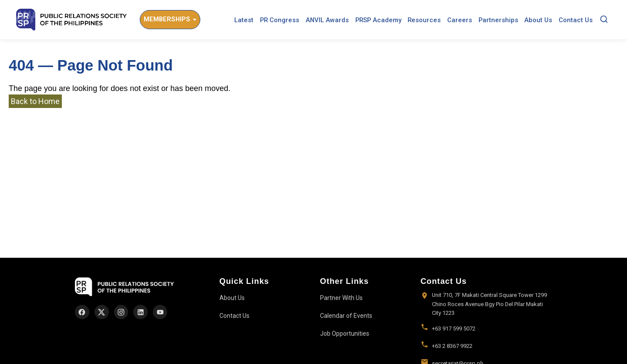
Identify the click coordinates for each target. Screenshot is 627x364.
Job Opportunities (345, 334)
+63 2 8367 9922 (452, 346)
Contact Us (576, 20)
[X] (102, 312)
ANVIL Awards (327, 20)
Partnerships (498, 20)
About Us (538, 20)
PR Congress (280, 20)
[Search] (604, 20)
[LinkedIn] (140, 312)
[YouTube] (160, 312)
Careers (460, 20)
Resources (424, 20)
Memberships (167, 19)
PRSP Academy (378, 20)
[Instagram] (121, 312)
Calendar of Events (346, 316)
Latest (244, 20)
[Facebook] (82, 312)
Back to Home (35, 101)
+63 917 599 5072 (454, 329)
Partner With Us (341, 298)
